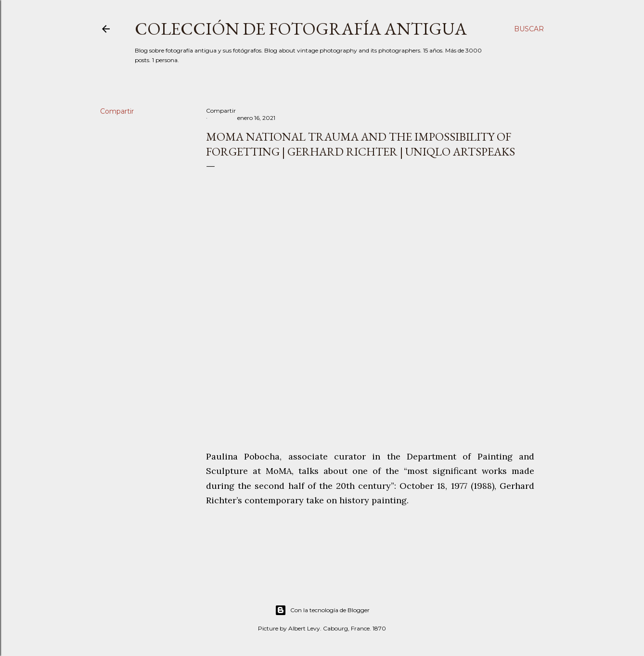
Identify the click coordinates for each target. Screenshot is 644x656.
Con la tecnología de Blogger (322, 610)
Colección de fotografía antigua (301, 29)
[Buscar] (529, 29)
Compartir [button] (117, 111)
